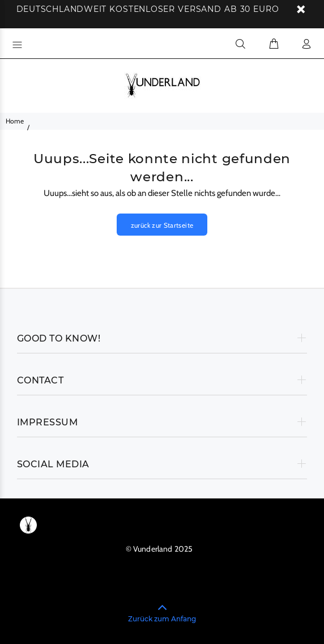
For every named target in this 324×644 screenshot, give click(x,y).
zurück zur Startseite (162, 225)
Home (15, 121)
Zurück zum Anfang (162, 619)
